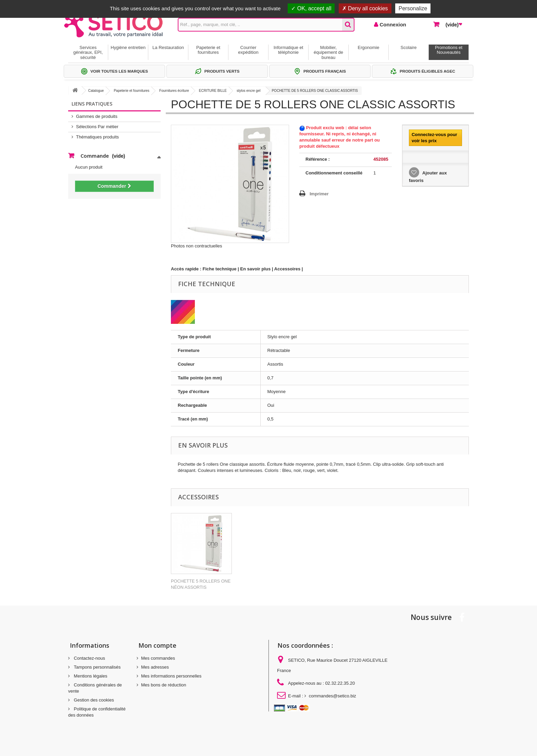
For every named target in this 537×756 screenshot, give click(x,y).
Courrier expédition (248, 50)
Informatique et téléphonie (289, 50)
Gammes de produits (97, 116)
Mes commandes (158, 658)
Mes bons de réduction (164, 685)
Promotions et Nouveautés (449, 50)
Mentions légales (90, 676)
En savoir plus (255, 269)
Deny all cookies (365, 8)
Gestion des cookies (93, 700)
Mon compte (157, 645)
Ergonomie (369, 47)
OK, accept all (311, 8)
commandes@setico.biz (333, 696)
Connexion (392, 25)
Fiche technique (220, 269)
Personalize (413, 8)
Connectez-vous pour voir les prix (434, 138)
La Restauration (168, 47)
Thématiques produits (97, 137)
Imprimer (319, 194)
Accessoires (288, 269)
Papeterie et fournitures (208, 50)
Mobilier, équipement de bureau (328, 52)
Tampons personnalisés (97, 667)
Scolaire (409, 47)
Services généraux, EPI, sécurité (88, 52)
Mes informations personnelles (171, 676)
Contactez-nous (89, 658)
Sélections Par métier (97, 127)
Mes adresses (155, 667)
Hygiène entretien (128, 47)
